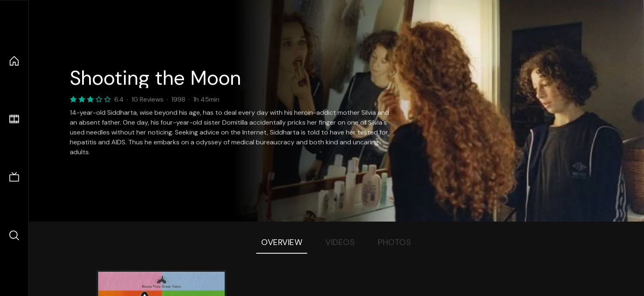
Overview (282, 242)
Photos (394, 242)
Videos (340, 242)
